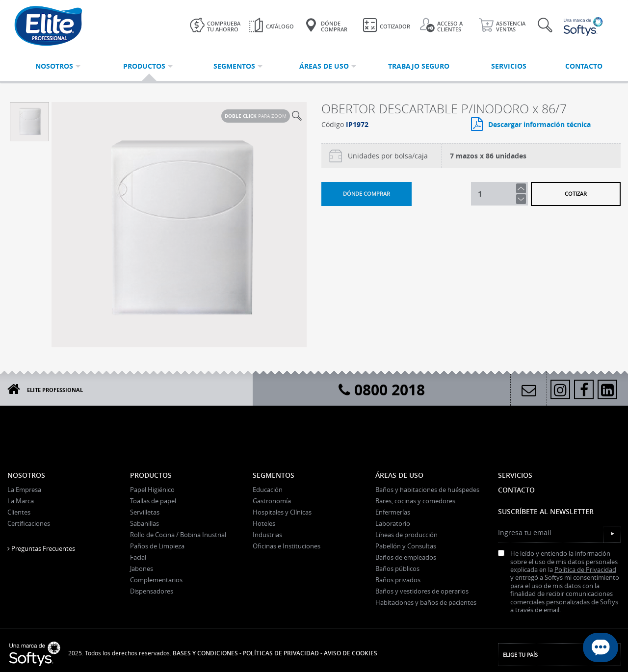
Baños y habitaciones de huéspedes (427, 490)
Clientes (19, 512)
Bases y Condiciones (205, 653)
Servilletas (145, 512)
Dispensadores (152, 591)
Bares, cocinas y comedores (415, 501)
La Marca (21, 501)
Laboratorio (393, 523)
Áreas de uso (399, 475)
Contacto (516, 490)
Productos (151, 475)
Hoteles (264, 523)
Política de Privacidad (585, 570)
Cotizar (576, 194)
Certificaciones (29, 523)
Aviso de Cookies (351, 653)
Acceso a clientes (441, 25)
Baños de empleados (406, 557)
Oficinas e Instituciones (287, 546)
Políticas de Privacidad (281, 653)
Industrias (267, 535)
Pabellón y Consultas (406, 546)
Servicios (515, 475)
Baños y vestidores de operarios (422, 591)
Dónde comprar (366, 194)
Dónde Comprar (326, 25)
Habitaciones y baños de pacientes (426, 602)
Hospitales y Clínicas (282, 512)
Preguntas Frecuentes (41, 548)
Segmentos (274, 475)
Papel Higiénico (152, 490)
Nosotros (26, 475)
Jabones (142, 569)
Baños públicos (397, 569)
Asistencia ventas (502, 25)
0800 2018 (382, 390)
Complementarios (156, 580)
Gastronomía (272, 501)
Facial (138, 557)
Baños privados (398, 580)
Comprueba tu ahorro (215, 25)
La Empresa (24, 490)
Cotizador (386, 25)
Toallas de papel (153, 501)
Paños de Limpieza (157, 546)
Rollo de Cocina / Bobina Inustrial (178, 535)
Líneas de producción (406, 535)
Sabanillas (144, 523)
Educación (268, 490)
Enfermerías (393, 512)
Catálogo (271, 25)
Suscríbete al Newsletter (546, 511)
